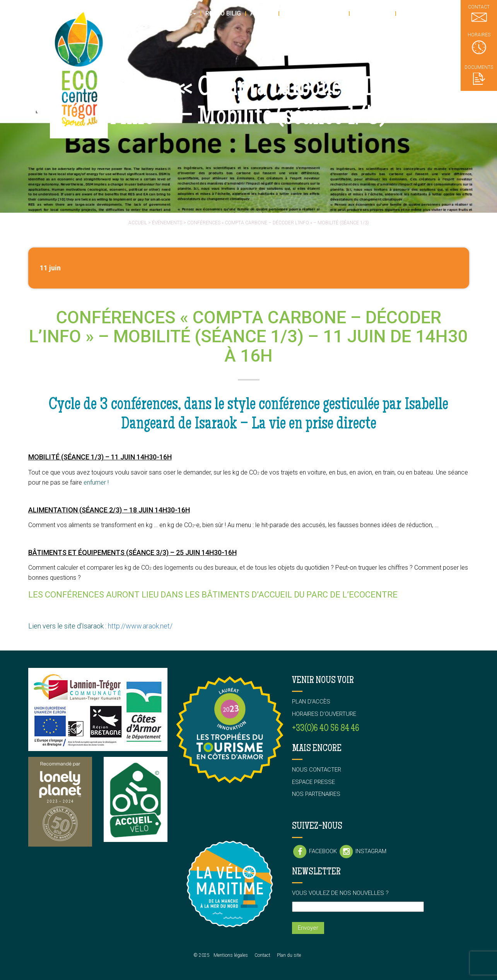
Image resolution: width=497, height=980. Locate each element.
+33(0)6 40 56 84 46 (326, 729)
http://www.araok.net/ (140, 626)
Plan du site (289, 955)
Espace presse (313, 782)
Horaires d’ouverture (324, 714)
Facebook (315, 851)
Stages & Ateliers (314, 13)
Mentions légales (231, 955)
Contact (262, 955)
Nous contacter (317, 770)
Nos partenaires (316, 794)
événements (167, 223)
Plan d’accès (311, 702)
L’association (424, 13)
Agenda (262, 13)
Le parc (182, 13)
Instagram (362, 851)
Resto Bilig (223, 13)
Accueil (138, 223)
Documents (479, 75)
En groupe (372, 13)
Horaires (479, 43)
